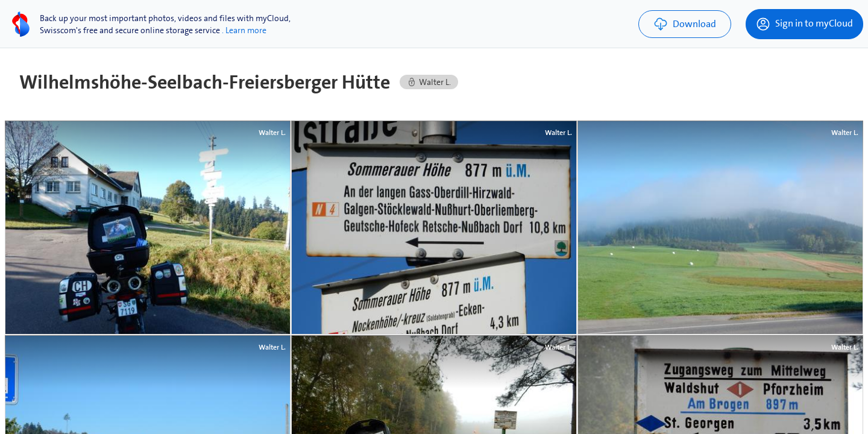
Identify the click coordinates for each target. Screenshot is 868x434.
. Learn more (244, 30)
